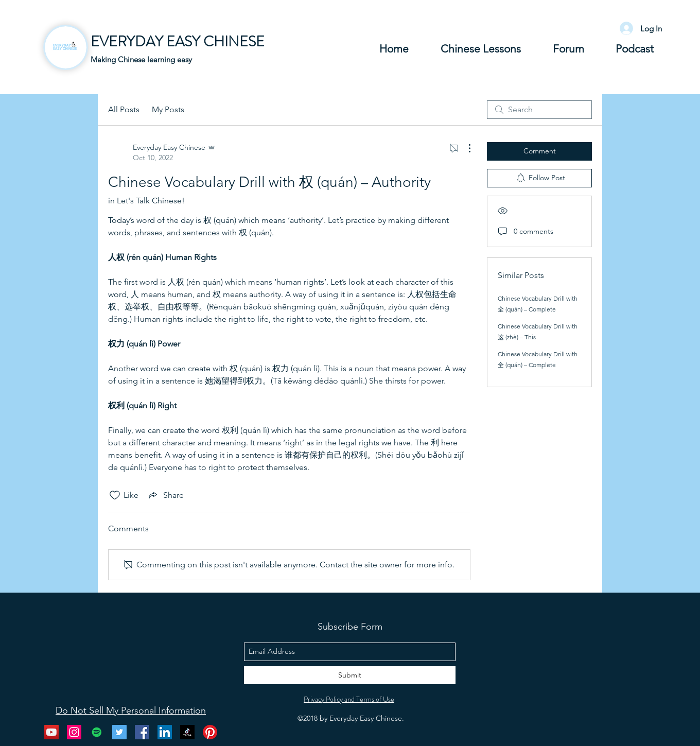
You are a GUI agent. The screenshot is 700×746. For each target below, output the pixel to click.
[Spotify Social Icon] (97, 732)
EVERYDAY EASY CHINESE (178, 42)
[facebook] (142, 732)
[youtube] (51, 732)
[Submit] (350, 675)
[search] (539, 110)
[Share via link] (165, 495)
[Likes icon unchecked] (115, 495)
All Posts (124, 109)
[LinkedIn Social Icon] (165, 732)
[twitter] (119, 732)
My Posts (168, 109)
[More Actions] (464, 148)
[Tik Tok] (187, 732)
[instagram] (74, 732)
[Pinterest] (210, 732)
